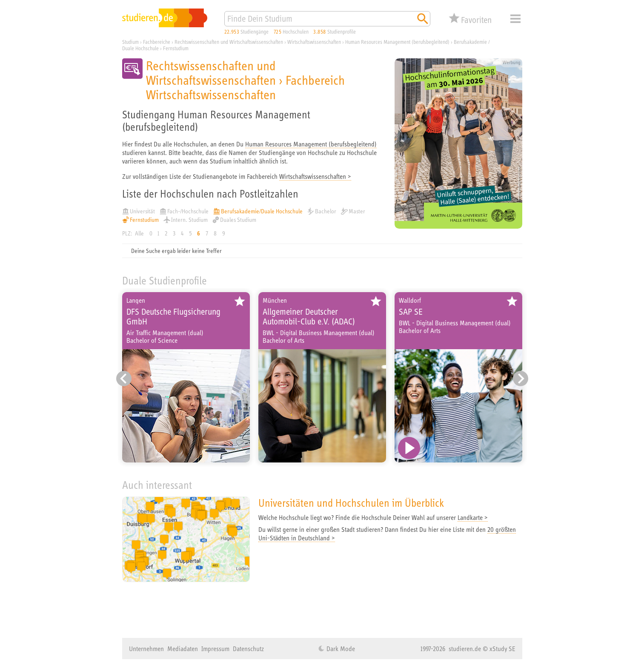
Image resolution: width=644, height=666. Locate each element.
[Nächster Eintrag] (521, 379)
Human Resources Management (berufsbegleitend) (311, 144)
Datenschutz (248, 649)
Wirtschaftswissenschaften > (315, 176)
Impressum (215, 649)
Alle (139, 233)
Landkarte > (473, 517)
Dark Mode (340, 649)
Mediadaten (183, 649)
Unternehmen (146, 649)
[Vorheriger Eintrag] (124, 379)
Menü (515, 19)
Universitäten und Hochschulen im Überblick (351, 503)
